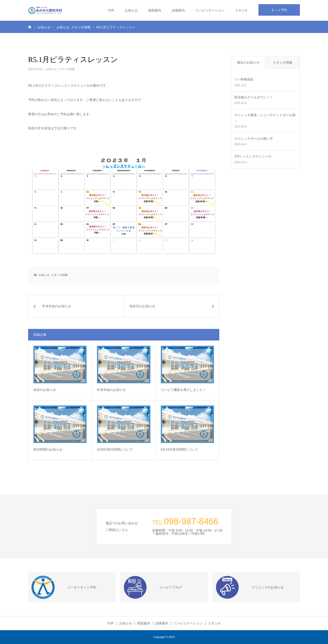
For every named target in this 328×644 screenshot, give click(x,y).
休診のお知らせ (45, 390)
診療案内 (178, 10)
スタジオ (241, 10)
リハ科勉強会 (244, 79)
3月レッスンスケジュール (253, 156)
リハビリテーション (210, 10)
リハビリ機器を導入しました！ (183, 390)
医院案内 (155, 10)
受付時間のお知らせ (48, 449)
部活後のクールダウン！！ (254, 97)
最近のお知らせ (248, 62)
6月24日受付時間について (180, 449)
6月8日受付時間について (115, 449)
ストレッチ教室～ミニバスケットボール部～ (265, 118)
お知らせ (131, 10)
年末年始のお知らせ (111, 390)
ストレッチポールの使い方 (254, 139)
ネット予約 (279, 10)
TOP (111, 10)
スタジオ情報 (67, 69)
